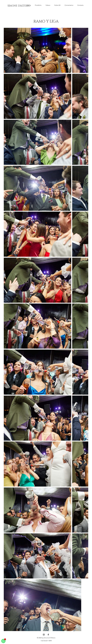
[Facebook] (48, 635)
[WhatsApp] (3, 641)
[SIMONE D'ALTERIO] (19, 6)
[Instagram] (44, 635)
